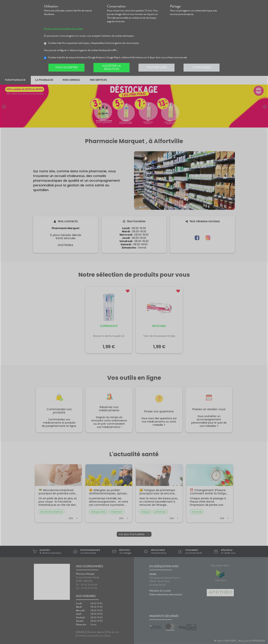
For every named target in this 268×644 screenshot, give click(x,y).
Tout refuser (157, 67)
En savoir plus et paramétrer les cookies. (63, 29)
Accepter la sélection (112, 67)
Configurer (202, 67)
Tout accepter (66, 67)
